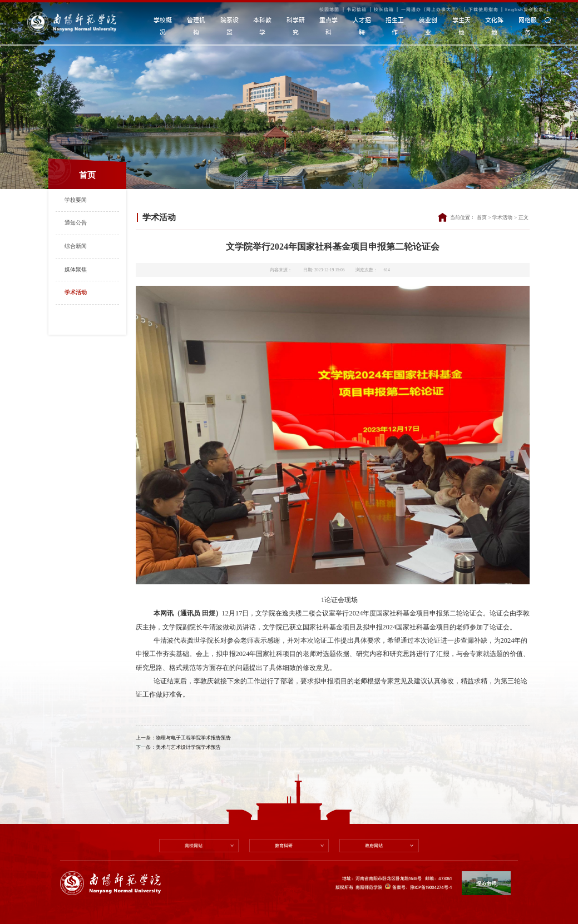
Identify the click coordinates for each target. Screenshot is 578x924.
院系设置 (229, 26)
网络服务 (528, 26)
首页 (482, 217)
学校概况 (163, 26)
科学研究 (296, 26)
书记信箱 (357, 9)
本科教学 (262, 26)
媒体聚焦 (76, 269)
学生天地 (461, 26)
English (514, 9)
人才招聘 (362, 26)
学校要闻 (76, 200)
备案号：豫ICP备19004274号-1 (418, 887)
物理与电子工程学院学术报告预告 (193, 738)
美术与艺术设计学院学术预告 (188, 747)
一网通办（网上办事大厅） (431, 9)
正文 (523, 217)
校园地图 (329, 9)
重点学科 (328, 26)
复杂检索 (533, 9)
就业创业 (428, 26)
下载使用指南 (483, 9)
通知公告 (76, 223)
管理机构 (196, 26)
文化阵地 (494, 26)
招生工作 (395, 26)
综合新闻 (76, 246)
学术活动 (76, 292)
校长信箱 (384, 9)
